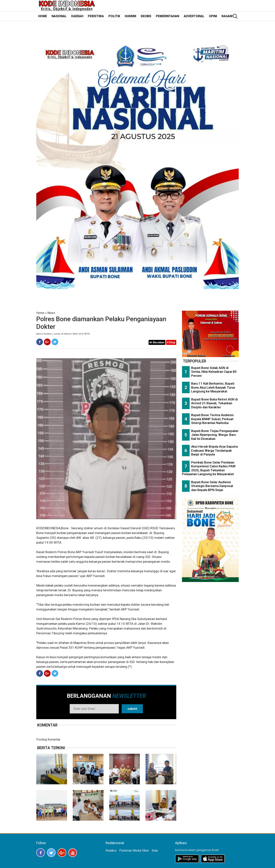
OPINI (213, 16)
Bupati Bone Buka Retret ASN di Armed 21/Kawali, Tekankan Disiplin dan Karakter (214, 403)
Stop (171, 342)
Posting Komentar (48, 740)
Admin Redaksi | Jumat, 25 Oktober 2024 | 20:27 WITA (63, 334)
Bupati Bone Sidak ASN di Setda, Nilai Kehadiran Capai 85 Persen (214, 372)
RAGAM (227, 16)
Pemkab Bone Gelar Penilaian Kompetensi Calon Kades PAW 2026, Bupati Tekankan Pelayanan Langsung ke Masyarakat (209, 468)
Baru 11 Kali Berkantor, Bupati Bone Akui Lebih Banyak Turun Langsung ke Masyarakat (213, 387)
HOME (43, 16)
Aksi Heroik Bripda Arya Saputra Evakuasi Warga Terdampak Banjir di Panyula (214, 450)
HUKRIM (130, 16)
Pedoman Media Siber (134, 851)
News (51, 313)
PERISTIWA (96, 16)
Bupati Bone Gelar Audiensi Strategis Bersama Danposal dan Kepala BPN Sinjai (212, 486)
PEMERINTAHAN (167, 16)
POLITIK (114, 16)
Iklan (155, 851)
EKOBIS (146, 16)
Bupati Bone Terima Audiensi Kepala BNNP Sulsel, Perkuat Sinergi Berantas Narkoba (212, 419)
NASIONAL (59, 16)
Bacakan (157, 342)
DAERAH (77, 16)
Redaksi (111, 851)
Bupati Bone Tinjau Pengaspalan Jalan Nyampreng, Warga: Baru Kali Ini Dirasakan (215, 435)
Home (40, 313)
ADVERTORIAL (194, 16)
